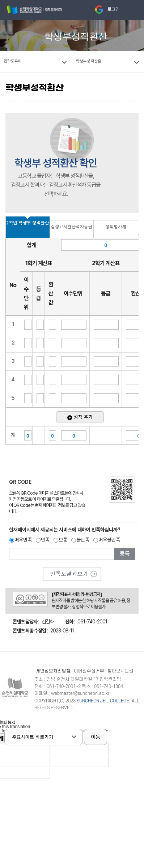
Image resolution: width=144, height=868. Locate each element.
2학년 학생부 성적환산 (27, 223)
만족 (45, 540)
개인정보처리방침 (53, 671)
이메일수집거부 (89, 671)
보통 (63, 540)
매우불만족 (109, 540)
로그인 (113, 9)
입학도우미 (13, 61)
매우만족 (23, 540)
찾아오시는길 (120, 671)
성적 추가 (80, 417)
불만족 (83, 540)
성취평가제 (116, 227)
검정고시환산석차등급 (71, 227)
